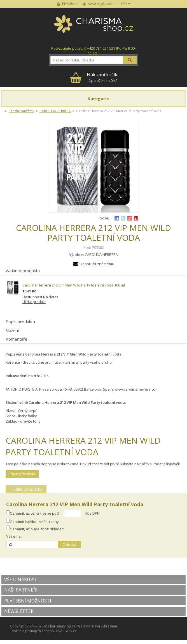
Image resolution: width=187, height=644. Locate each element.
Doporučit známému (97, 264)
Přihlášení (70, 4)
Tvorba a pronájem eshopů (32, 631)
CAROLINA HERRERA (55, 111)
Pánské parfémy (21, 111)
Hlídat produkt (34, 302)
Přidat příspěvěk (22, 474)
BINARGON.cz (66, 631)
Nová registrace (100, 4)
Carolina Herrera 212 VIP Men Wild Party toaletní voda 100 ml (74, 285)
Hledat (130, 60)
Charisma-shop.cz (94, 27)
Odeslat (70, 544)
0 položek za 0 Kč (102, 77)
